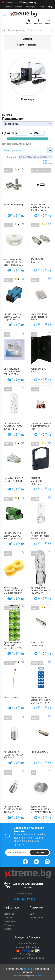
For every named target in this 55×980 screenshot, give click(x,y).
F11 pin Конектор (39, 752)
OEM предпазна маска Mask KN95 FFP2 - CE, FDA (12, 372)
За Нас (8, 929)
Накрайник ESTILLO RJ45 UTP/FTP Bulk (13, 480)
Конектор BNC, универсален (38, 644)
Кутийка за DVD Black (38, 370)
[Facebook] (25, 861)
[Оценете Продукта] (23, 169)
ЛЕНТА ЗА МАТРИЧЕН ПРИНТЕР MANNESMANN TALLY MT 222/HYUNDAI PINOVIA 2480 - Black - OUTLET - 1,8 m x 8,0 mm (41, 481)
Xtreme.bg (29, 969)
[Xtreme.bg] (23, 14)
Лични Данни (36, 918)
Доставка (9, 7)
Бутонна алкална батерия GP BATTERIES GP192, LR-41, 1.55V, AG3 (13, 645)
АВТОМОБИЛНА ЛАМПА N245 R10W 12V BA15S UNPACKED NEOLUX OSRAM (13, 755)
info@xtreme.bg (29, 3)
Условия (19, 7)
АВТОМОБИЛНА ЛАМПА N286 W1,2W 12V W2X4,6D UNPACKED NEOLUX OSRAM (41, 591)
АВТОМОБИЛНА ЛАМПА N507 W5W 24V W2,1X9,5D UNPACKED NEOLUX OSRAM (40, 536)
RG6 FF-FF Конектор (14, 205)
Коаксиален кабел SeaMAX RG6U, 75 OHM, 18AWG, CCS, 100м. (13, 262)
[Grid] (45, 162)
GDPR (32, 914)
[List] (50, 162)
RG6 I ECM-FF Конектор (37, 261)
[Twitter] (36, 861)
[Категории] (6, 14)
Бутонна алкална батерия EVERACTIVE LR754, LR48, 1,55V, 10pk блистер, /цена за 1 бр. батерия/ (41, 700)
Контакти (41, 7)
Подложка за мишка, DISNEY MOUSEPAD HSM (41, 426)
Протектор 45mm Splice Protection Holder (39, 317)
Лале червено (11, 697)
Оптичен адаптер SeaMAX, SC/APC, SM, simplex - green (13, 536)
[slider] (5, 139)
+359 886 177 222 (24, 899)
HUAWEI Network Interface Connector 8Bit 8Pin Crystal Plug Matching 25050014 (40, 207)
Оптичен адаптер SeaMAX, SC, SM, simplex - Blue (12, 317)
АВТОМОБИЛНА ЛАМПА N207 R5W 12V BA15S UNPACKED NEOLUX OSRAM (13, 810)
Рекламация (30, 7)
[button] (27, 124)
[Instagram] (47, 861)
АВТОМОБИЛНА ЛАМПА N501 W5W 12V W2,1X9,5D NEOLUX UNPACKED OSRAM (13, 426)
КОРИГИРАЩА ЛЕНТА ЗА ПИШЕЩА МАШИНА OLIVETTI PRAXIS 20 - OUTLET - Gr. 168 (14, 591)
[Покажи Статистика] (16, 169)
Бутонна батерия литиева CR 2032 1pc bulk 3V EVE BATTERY (41, 809)
